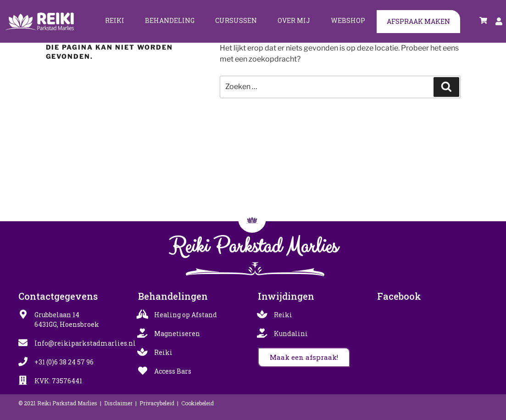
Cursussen (236, 20)
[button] (304, 357)
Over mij (294, 20)
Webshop (348, 20)
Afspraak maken (418, 21)
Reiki (115, 20)
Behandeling (170, 20)
